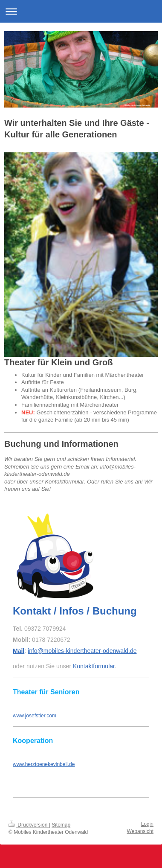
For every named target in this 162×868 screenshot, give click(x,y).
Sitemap (61, 825)
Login (147, 824)
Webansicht (140, 831)
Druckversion (29, 825)
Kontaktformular (94, 666)
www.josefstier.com (35, 716)
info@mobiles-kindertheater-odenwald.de (82, 651)
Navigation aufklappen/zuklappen (81, 11)
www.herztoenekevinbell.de (44, 764)
